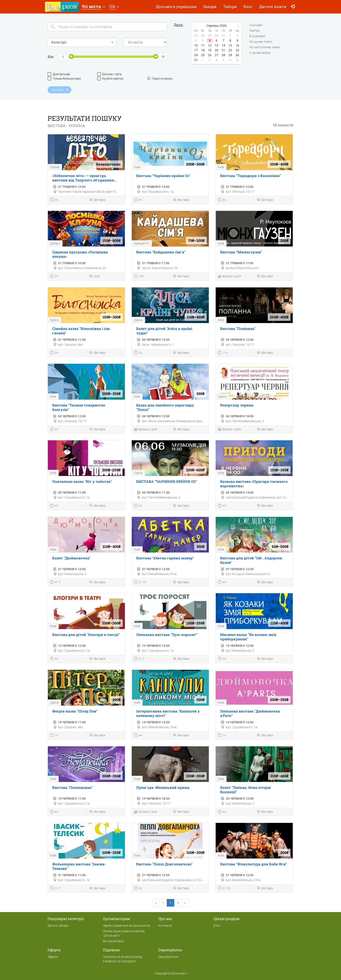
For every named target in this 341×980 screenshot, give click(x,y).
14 (223, 45)
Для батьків (59, 74)
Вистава (97, 200)
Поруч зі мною (160, 79)
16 (237, 45)
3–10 (140, 583)
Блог (248, 7)
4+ (54, 506)
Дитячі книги (273, 7)
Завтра (255, 31)
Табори (230, 7)
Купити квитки (110, 79)
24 (196, 55)
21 (223, 50)
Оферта (53, 957)
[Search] (107, 27)
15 (230, 45)
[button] (93, 7)
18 (203, 50)
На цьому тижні (261, 42)
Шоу (94, 276)
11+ (223, 353)
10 (196, 45)
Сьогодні (256, 25)
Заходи (210, 7)
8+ (138, 200)
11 (203, 45)
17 (196, 50)
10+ (139, 277)
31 (196, 60)
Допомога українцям (176, 7)
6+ (222, 200)
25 (203, 55)
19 (210, 50)
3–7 (139, 659)
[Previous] (156, 903)
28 (223, 55)
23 (237, 50)
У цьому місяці (260, 53)
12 (210, 45)
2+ (54, 277)
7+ (54, 736)
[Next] (185, 903)
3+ (54, 200)
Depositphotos (168, 957)
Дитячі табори (58, 926)
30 (237, 55)
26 (210, 55)
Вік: (51, 57)
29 (230, 55)
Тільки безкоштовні (64, 79)
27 (217, 55)
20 (217, 50)
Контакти (165, 926)
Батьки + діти (109, 74)
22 (230, 50)
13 (217, 45)
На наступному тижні (265, 47)
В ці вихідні (257, 36)
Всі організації (113, 941)
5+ (138, 353)
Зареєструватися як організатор (127, 926)
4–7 (55, 583)
